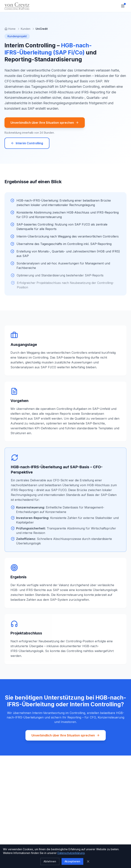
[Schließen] (88, 861)
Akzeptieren (72, 861)
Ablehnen (50, 861)
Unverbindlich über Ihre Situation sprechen (45, 123)
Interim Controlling (27, 143)
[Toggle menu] (123, 6)
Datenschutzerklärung (71, 853)
